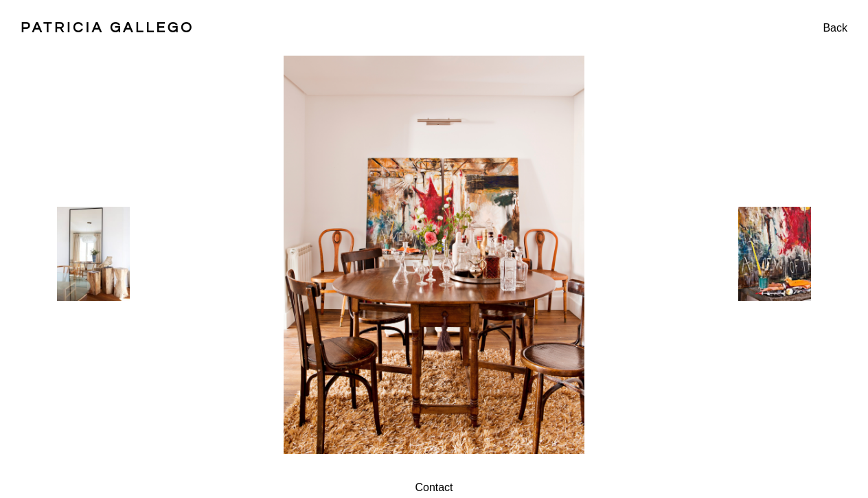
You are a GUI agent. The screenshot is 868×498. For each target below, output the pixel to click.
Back (835, 28)
